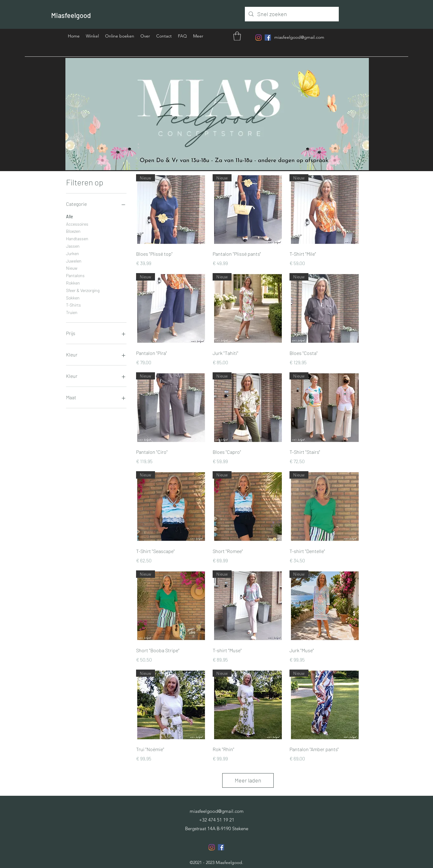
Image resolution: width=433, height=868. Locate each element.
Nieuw (72, 268)
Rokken (73, 282)
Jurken (73, 253)
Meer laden (248, 780)
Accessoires (77, 224)
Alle (69, 216)
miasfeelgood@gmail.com (299, 37)
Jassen (73, 246)
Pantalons (75, 275)
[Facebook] (268, 38)
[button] (237, 36)
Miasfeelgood (71, 15)
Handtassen (77, 238)
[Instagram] (258, 38)
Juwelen (74, 260)
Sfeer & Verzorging (83, 290)
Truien (72, 312)
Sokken (73, 297)
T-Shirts (73, 304)
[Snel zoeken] (292, 14)
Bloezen (73, 231)
